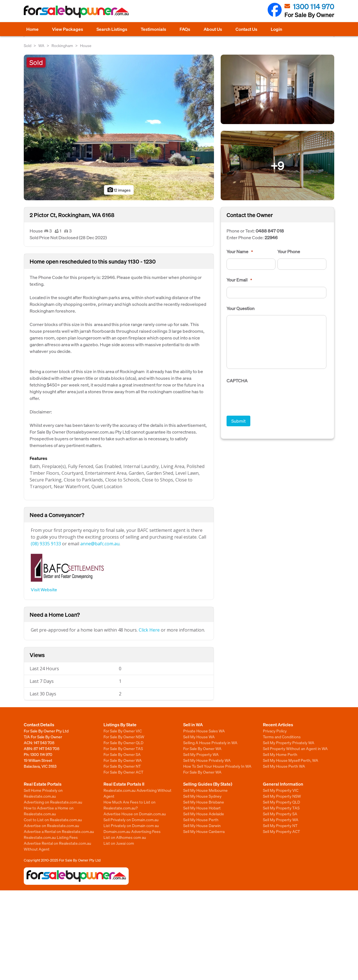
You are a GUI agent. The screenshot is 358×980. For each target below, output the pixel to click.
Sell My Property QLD (282, 802)
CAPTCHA (237, 381)
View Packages (68, 29)
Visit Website (44, 589)
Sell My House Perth (201, 820)
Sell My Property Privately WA (289, 742)
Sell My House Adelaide (204, 814)
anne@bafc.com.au (100, 544)
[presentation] (269, 399)
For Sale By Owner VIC (123, 731)
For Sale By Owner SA (122, 754)
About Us (213, 29)
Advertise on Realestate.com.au (51, 825)
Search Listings (112, 29)
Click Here (149, 630)
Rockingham (62, 45)
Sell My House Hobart (202, 808)
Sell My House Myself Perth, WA (291, 760)
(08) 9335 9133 (46, 544)
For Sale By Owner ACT (123, 772)
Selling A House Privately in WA (210, 742)
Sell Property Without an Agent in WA (295, 748)
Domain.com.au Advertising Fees (132, 831)
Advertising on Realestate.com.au (53, 802)
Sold (28, 45)
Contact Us (246, 29)
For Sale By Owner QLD (123, 742)
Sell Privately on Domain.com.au (131, 820)
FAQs (185, 29)
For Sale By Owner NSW (124, 737)
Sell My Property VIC (281, 790)
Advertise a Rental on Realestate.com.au (59, 831)
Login (276, 29)
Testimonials (153, 29)
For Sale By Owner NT (122, 766)
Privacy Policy (275, 731)
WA (41, 45)
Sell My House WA (199, 737)
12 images (119, 190)
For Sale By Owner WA (123, 760)
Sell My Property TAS (281, 808)
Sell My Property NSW (282, 796)
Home (32, 29)
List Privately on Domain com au (131, 825)
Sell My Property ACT (282, 831)
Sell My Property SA (280, 814)
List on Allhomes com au (125, 837)
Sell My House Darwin (202, 825)
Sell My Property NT (280, 825)
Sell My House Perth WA (284, 766)
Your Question (241, 308)
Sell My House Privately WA (207, 760)
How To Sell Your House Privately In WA (217, 766)
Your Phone (289, 252)
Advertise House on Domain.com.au (135, 814)
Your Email (239, 280)
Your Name (240, 252)
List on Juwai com (119, 843)
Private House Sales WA (204, 731)
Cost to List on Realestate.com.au (53, 820)
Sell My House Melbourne (205, 790)
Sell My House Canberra (204, 831)
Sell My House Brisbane (204, 802)
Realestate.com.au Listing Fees (51, 837)
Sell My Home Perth (280, 754)
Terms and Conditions (282, 737)
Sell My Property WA (201, 754)
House (86, 45)
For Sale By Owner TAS (123, 748)
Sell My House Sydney (202, 796)
